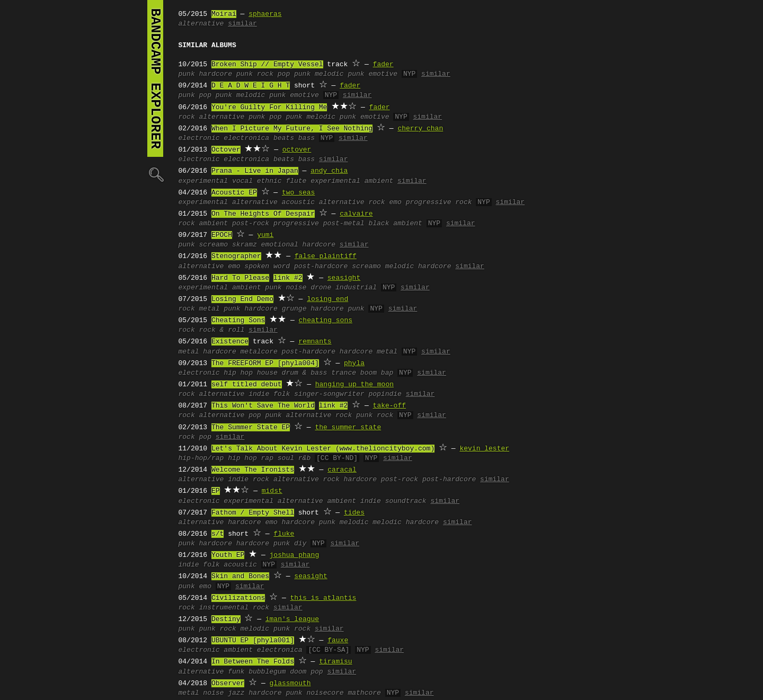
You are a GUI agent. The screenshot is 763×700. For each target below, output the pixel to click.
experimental (203, 181)
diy (300, 544)
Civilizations (238, 598)
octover (297, 150)
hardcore (216, 74)
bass (307, 138)
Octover (226, 150)
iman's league (292, 619)
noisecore (325, 693)
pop (255, 415)
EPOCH (222, 235)
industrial (356, 288)
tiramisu (335, 662)
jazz (236, 693)
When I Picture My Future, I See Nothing (292, 129)
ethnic (269, 181)
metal (210, 309)
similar (242, 24)
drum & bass (305, 373)
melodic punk (340, 74)
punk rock (255, 74)
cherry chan (420, 129)
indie (259, 394)
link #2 (288, 278)
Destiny (226, 619)
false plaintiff (326, 256)
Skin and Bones (240, 577)
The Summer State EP (251, 428)
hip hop (238, 373)
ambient (214, 224)
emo (395, 202)
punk (187, 74)
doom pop (306, 672)
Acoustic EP (234, 193)
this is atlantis (323, 598)
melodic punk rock (276, 629)
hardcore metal (369, 352)
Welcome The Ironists (253, 470)
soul (286, 458)
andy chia (329, 171)
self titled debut (247, 385)
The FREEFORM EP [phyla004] (265, 364)
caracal (342, 470)
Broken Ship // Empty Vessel (267, 65)
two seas (298, 193)
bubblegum (267, 672)
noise (296, 288)
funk (236, 672)
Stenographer (236, 256)
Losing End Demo (242, 299)
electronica (246, 138)
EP (216, 491)
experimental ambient (352, 181)
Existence (230, 342)
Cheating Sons (238, 321)
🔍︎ (155, 174)
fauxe (338, 641)
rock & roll (222, 330)
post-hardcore (321, 267)
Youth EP (228, 555)
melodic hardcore (418, 267)
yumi (265, 235)
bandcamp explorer (155, 78)
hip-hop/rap (201, 458)
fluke (284, 534)
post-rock (251, 224)
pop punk (294, 74)
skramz (245, 245)
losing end (327, 299)
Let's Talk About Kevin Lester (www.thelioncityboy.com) (323, 449)
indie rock (249, 480)
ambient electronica (263, 650)
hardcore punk (337, 309)
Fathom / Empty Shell (253, 513)
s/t (218, 534)
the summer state (348, 428)
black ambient (395, 224)
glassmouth (290, 684)
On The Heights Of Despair (263, 214)
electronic (199, 138)
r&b (304, 458)
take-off (389, 406)
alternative (201, 24)
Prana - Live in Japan (255, 171)
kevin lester (484, 449)
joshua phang (295, 555)
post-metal (344, 224)
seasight (344, 278)
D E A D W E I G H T (251, 86)
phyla (354, 364)
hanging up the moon (354, 385)
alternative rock (352, 202)
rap (267, 458)
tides (354, 513)
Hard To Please (240, 278)
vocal (242, 181)
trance (344, 373)
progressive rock (439, 202)
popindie (385, 394)
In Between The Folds (253, 662)
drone (321, 288)
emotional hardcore (298, 245)
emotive (383, 74)
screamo (214, 245)
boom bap (377, 373)
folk (282, 394)
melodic (354, 522)
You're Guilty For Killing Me (269, 108)
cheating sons (326, 321)
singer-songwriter (329, 394)
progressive (296, 224)
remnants (315, 342)
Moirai (224, 14)
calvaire (356, 214)
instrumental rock (234, 608)
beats (284, 138)
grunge (294, 309)
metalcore (259, 352)
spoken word (267, 267)
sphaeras (265, 14)
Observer (228, 684)
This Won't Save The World (263, 406)
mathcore (364, 693)
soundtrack (406, 501)
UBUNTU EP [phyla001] (253, 641)
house (267, 373)
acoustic (298, 202)
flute (296, 181)
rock (187, 117)
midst (272, 491)
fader (383, 65)
